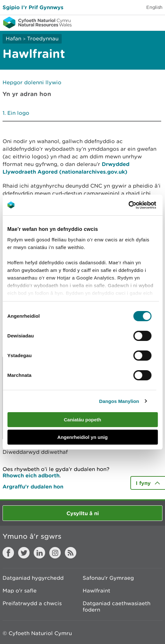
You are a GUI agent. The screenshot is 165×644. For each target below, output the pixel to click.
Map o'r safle (20, 591)
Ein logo (18, 113)
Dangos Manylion (119, 401)
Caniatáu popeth (83, 420)
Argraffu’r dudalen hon (33, 486)
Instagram (55, 553)
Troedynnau (43, 38)
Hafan (14, 38)
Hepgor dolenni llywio (32, 82)
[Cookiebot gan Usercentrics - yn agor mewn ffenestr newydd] (139, 205)
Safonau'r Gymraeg (108, 578)
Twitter (24, 553)
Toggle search (138, 22)
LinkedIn (39, 553)
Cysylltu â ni (83, 513)
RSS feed (71, 553)
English (154, 7)
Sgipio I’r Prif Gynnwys (33, 7)
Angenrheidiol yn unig (82, 437)
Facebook (8, 553)
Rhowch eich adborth (31, 475)
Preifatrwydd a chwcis (32, 603)
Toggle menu (156, 22)
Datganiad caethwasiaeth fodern (117, 606)
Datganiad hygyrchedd (33, 578)
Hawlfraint (96, 591)
